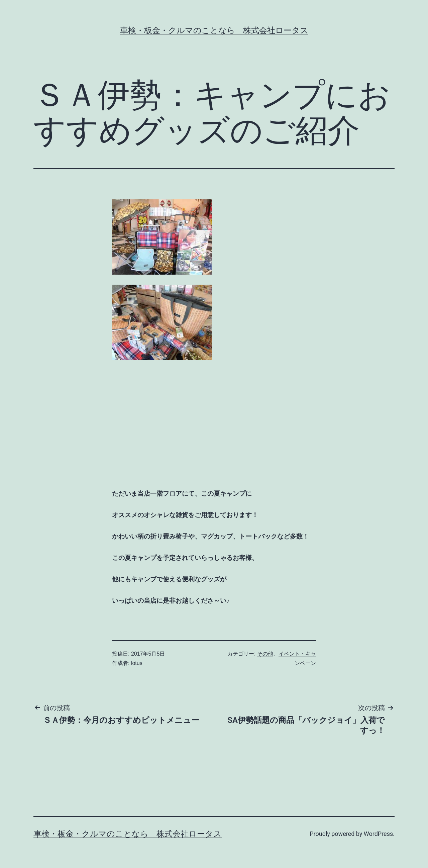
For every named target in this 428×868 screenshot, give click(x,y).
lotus (137, 663)
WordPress (378, 834)
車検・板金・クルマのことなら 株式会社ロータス (214, 30)
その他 (265, 654)
